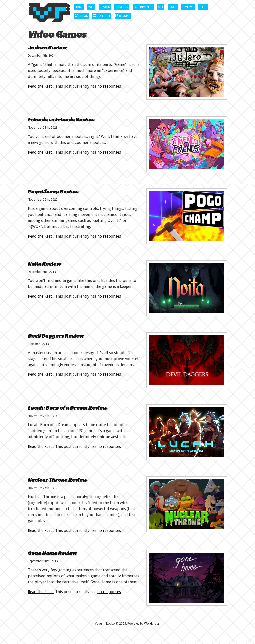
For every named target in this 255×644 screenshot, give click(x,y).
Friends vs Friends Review (61, 120)
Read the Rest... (41, 86)
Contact (103, 16)
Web (91, 7)
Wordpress (152, 624)
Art (161, 7)
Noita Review (44, 264)
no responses (109, 86)
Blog (203, 7)
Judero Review (47, 47)
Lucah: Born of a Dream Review (67, 408)
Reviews (188, 7)
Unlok (83, 16)
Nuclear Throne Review (58, 480)
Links (173, 7)
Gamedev (122, 7)
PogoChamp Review (53, 192)
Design (105, 7)
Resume (125, 16)
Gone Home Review (52, 553)
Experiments (143, 7)
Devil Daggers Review (56, 336)
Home (79, 7)
